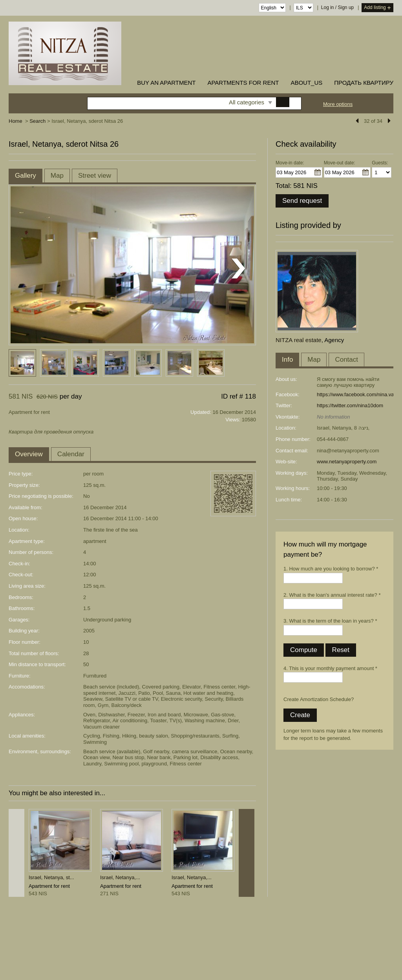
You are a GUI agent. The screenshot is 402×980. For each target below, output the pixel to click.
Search (37, 121)
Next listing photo (238, 269)
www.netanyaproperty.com (347, 462)
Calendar (71, 454)
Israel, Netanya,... (120, 877)
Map (57, 176)
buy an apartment (166, 83)
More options (338, 104)
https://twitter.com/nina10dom (350, 405)
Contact (346, 360)
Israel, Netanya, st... (51, 877)
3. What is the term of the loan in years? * (330, 621)
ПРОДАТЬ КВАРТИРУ (364, 83)
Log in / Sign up (337, 7)
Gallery (26, 176)
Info (287, 360)
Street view (95, 176)
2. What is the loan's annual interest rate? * (332, 595)
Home (16, 121)
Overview (29, 454)
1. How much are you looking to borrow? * (331, 569)
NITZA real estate (299, 340)
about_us (306, 83)
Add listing (377, 8)
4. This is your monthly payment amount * (330, 668)
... (318, 172)
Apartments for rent (243, 83)
